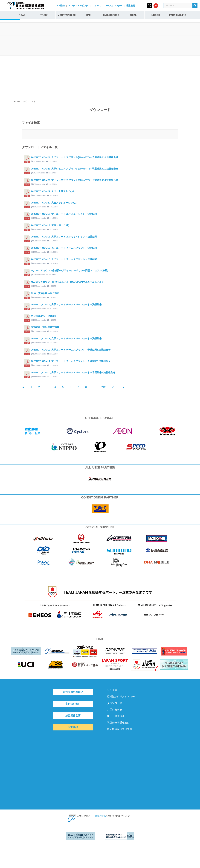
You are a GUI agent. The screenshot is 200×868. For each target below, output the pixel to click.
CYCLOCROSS (111, 15)
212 (103, 387)
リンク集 (112, 690)
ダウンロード (115, 703)
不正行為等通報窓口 (118, 723)
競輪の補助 (100, 816)
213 (114, 387)
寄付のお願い (73, 704)
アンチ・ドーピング (78, 6)
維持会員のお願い (73, 692)
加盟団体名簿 (73, 716)
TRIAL (133, 15)
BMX (89, 15)
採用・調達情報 (116, 716)
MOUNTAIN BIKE (67, 15)
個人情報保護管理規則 (120, 729)
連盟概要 (130, 6)
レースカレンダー (113, 6)
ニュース (96, 6)
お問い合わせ (115, 710)
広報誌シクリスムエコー (121, 697)
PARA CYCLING (178, 15)
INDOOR (156, 15)
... (47, 387)
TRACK (44, 15)
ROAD (22, 15)
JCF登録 (60, 6)
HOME (17, 101)
